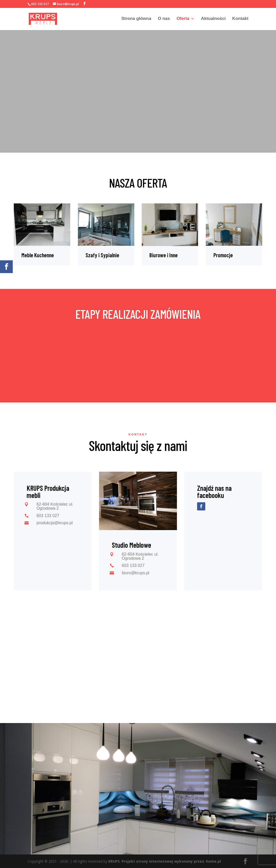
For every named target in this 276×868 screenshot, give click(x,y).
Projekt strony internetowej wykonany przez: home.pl (171, 861)
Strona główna (136, 19)
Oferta (183, 19)
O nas (164, 19)
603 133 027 (40, 4)
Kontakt (240, 19)
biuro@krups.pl (136, 573)
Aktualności (213, 19)
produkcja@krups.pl (55, 523)
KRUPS (114, 861)
